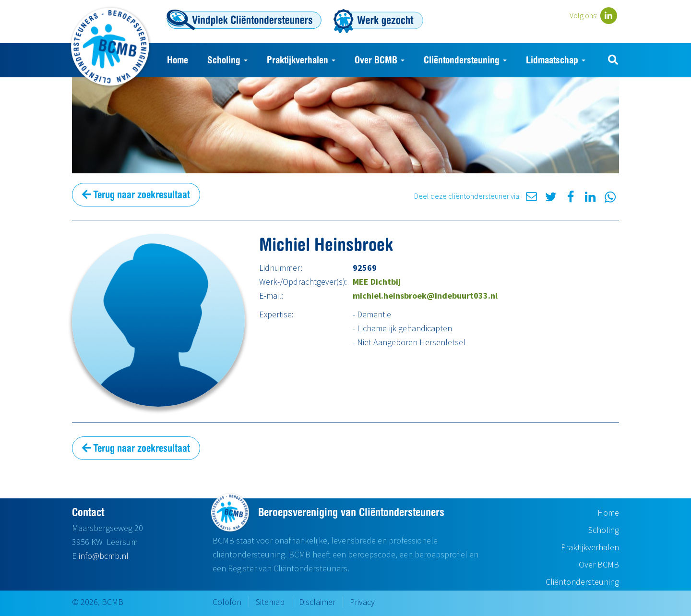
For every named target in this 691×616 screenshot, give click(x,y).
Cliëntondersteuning (465, 60)
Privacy (362, 602)
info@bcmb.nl (104, 556)
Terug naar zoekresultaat (136, 194)
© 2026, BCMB (98, 602)
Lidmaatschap (556, 60)
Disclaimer (317, 602)
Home (178, 60)
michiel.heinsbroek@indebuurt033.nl (425, 296)
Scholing (227, 60)
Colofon (227, 602)
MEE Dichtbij (377, 282)
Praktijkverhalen (301, 60)
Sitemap (270, 602)
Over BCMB (380, 60)
